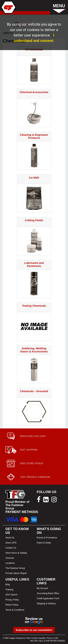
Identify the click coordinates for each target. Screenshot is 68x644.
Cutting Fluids (34, 220)
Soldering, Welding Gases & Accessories (34, 350)
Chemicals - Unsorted (34, 391)
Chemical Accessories (34, 92)
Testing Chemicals (34, 306)
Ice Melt (34, 178)
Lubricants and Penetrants (34, 264)
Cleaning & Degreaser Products (34, 136)
